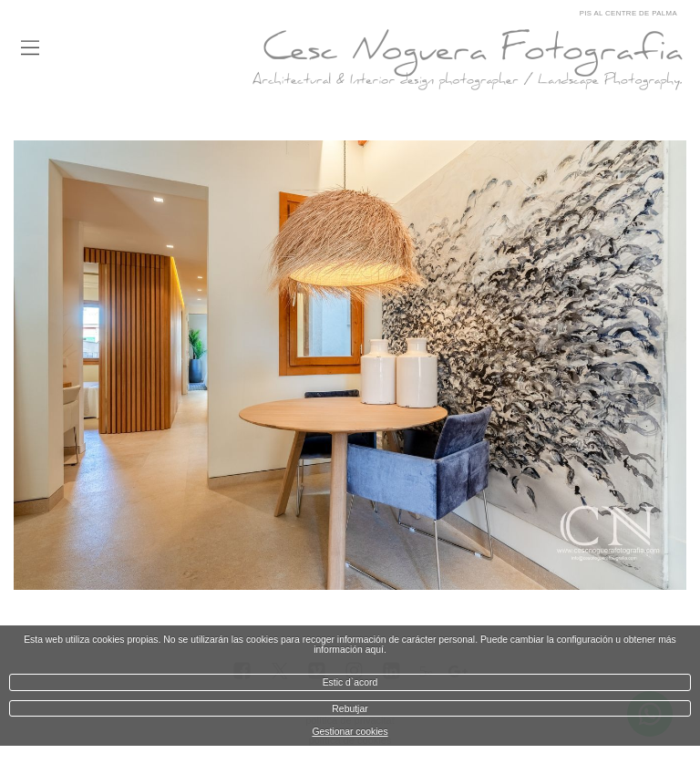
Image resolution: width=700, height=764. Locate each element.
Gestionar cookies (350, 732)
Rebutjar (350, 709)
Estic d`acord (350, 682)
